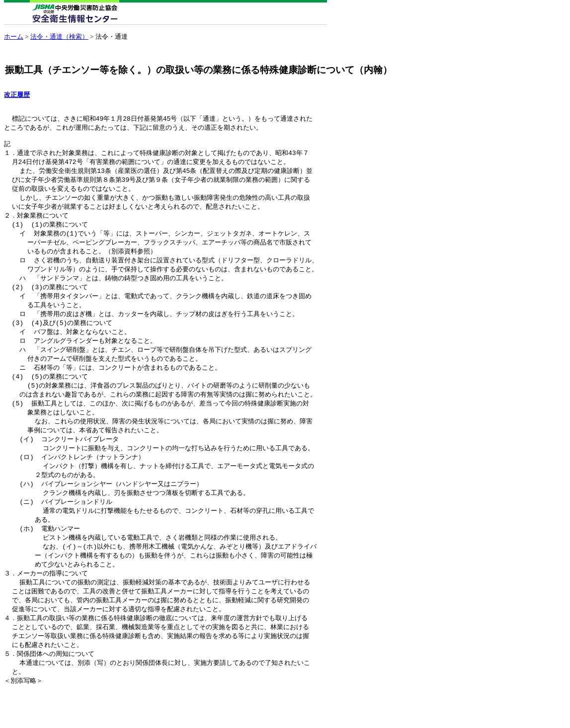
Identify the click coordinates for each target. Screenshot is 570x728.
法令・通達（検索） (59, 37)
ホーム (14, 37)
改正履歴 (17, 95)
